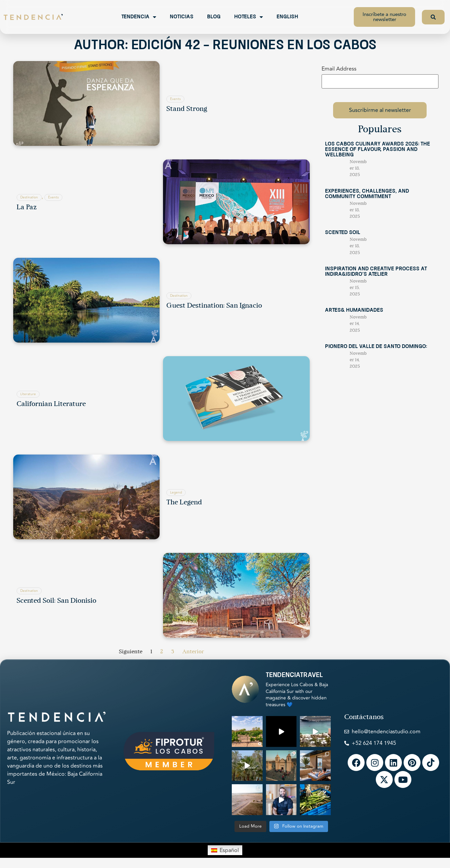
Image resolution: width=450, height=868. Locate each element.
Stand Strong (187, 109)
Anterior (193, 652)
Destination (29, 197)
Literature (28, 394)
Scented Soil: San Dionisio (56, 601)
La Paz (27, 208)
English (287, 17)
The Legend (184, 503)
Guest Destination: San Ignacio (214, 306)
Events (175, 99)
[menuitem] (225, 850)
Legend (176, 493)
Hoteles (249, 17)
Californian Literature (51, 404)
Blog (214, 17)
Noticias (182, 17)
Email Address (339, 69)
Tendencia (139, 17)
